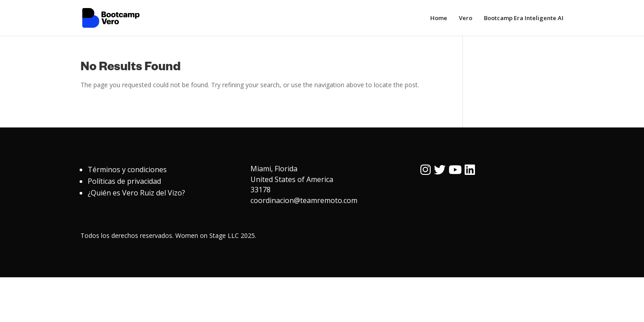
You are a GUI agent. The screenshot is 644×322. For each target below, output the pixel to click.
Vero (466, 18)
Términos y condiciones (127, 169)
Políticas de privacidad (124, 181)
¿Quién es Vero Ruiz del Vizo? (136, 193)
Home (439, 18)
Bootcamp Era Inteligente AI (524, 18)
